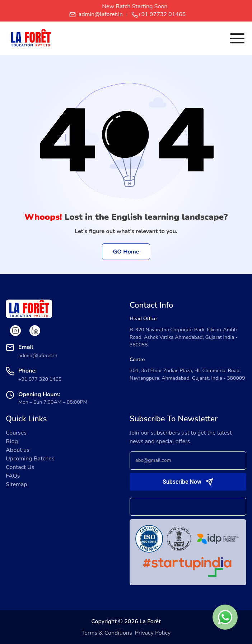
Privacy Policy (153, 633)
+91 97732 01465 (158, 15)
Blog (12, 441)
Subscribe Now (182, 482)
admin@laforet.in (96, 15)
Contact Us (20, 467)
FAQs (13, 476)
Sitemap (17, 484)
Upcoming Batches (30, 459)
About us (18, 450)
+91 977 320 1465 (40, 379)
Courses (16, 433)
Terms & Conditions (107, 633)
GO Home (126, 252)
